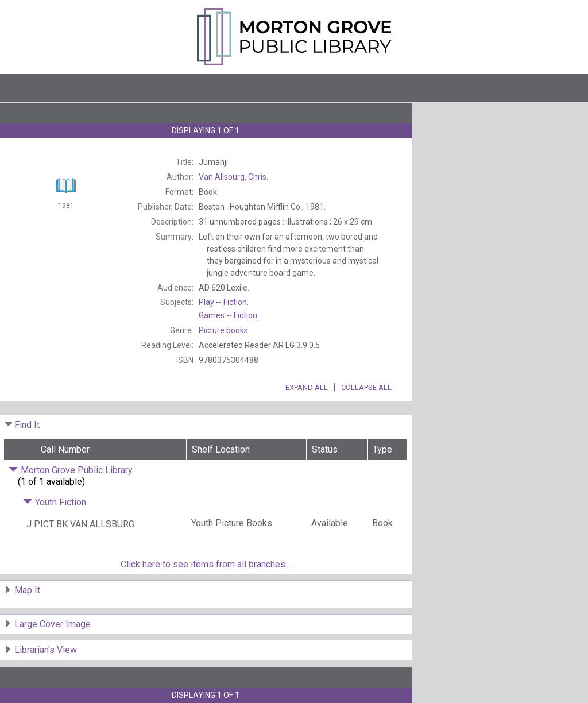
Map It (27, 590)
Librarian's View (46, 650)
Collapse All (366, 387)
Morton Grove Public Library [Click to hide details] (71, 470)
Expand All (307, 387)
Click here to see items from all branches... (206, 564)
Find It (27, 425)
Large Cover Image (53, 624)
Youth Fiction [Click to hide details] (55, 502)
